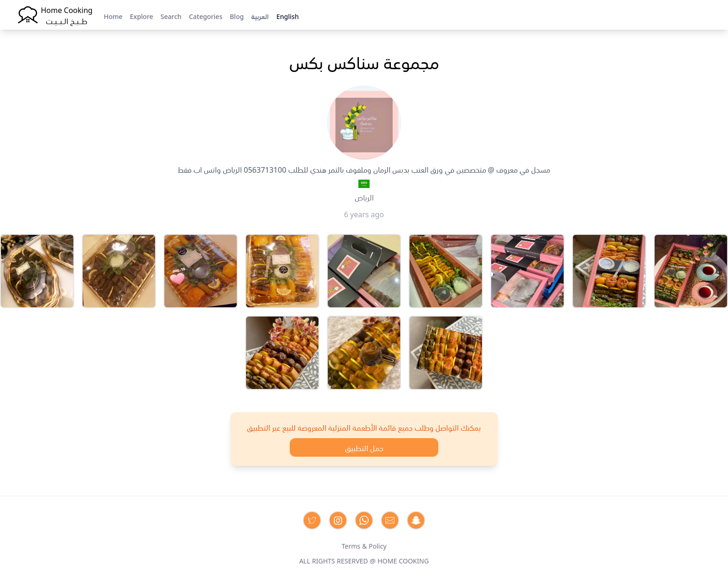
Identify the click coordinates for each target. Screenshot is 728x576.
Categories (206, 16)
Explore (142, 16)
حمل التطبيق (364, 447)
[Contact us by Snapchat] (416, 520)
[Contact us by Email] (390, 520)
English (287, 16)
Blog (237, 16)
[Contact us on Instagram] (338, 520)
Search (171, 16)
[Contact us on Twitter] (312, 520)
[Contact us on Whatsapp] (364, 520)
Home (113, 16)
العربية (260, 16)
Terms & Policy (364, 545)
